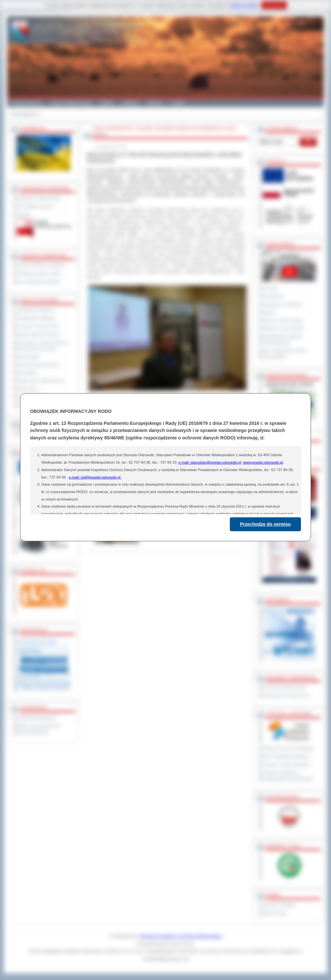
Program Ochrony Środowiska (288, 748)
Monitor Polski (275, 913)
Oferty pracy (27, 389)
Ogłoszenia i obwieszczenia (41, 381)
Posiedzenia (273, 296)
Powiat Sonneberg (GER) (284, 687)
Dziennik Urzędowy (279, 905)
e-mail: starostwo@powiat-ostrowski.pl (210, 462)
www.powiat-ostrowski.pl (263, 462)
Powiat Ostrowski (27, 103)
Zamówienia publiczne (36, 310)
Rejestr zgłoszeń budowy (38, 334)
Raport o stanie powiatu (283, 320)
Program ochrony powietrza (286, 764)
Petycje (269, 312)
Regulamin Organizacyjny (39, 198)
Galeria (107, 103)
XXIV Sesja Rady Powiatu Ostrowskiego (285, 354)
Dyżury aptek (28, 357)
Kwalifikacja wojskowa (36, 318)
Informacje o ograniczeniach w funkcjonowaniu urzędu (43, 345)
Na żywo (270, 288)
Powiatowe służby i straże (39, 274)
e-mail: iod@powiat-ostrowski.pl (95, 477)
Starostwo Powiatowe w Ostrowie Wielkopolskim (181, 936)
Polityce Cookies (244, 5)
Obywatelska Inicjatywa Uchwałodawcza (283, 339)
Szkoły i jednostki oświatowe (41, 265)
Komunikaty (27, 372)
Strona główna (23, 114)
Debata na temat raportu (283, 328)
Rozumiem (274, 5)
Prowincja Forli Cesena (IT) (286, 695)
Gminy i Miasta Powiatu (71, 103)
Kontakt (178, 103)
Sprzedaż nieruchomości (38, 365)
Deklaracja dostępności (37, 718)
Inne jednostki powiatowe (38, 282)
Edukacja (130, 103)
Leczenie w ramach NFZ (38, 326)
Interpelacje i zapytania (282, 304)
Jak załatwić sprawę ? (36, 206)
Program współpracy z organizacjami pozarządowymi (288, 775)
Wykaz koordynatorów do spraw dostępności (39, 729)
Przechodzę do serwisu (266, 524)
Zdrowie (155, 103)
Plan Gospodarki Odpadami (286, 756)
